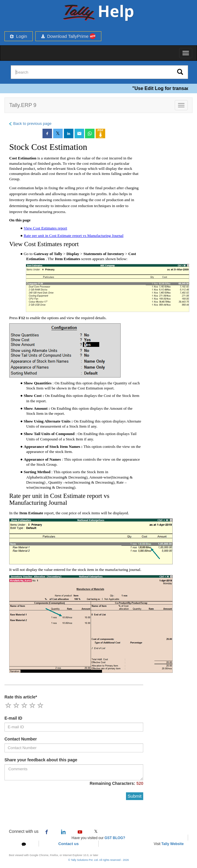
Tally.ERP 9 (23, 105)
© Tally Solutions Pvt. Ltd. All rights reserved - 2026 (98, 860)
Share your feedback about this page (41, 760)
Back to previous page (30, 124)
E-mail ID (13, 718)
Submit (135, 796)
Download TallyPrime (68, 36)
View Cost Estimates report (45, 228)
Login (19, 36)
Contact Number (21, 739)
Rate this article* (21, 697)
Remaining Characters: (117, 783)
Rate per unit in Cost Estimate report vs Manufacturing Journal (74, 236)
